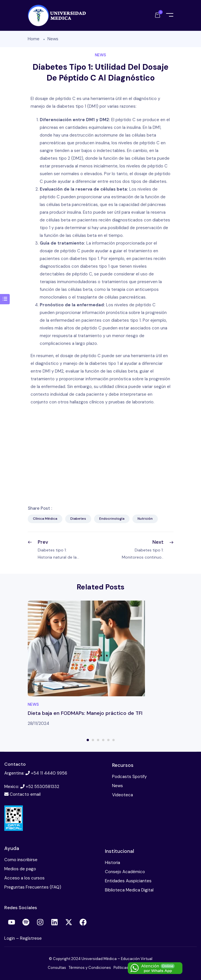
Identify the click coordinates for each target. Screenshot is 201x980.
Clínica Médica (45, 519)
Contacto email (25, 794)
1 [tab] (88, 740)
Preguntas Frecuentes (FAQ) (33, 887)
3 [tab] (98, 740)
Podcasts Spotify (129, 777)
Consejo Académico (125, 872)
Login (10, 938)
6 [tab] (114, 740)
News (53, 39)
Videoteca (123, 795)
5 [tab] (108, 740)
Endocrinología (112, 519)
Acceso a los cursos (24, 878)
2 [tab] (93, 740)
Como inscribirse (21, 860)
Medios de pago (20, 869)
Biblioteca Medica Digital (129, 890)
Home (34, 39)
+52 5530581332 (42, 787)
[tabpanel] (101, 664)
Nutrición (145, 519)
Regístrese (31, 938)
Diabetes (78, 519)
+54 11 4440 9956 (49, 773)
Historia (113, 863)
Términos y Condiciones (90, 968)
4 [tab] (103, 740)
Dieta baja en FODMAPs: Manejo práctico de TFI (85, 713)
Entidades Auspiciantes (128, 881)
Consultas (57, 968)
